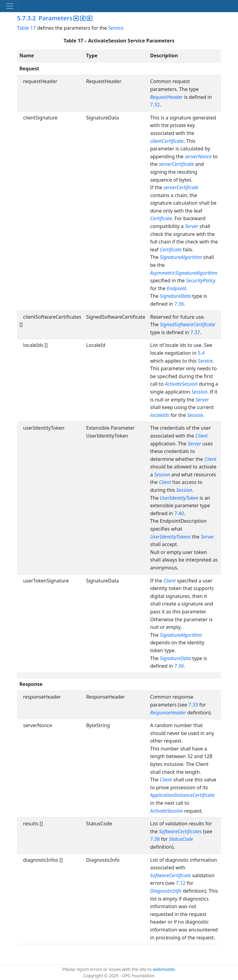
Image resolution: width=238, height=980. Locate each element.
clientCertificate (167, 141)
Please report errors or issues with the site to (107, 969)
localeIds (160, 415)
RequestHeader (167, 97)
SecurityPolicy (201, 280)
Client (201, 436)
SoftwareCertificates (180, 831)
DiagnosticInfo (167, 891)
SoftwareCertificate (171, 875)
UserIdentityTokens (171, 537)
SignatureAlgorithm (181, 257)
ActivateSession (181, 384)
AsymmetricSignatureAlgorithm (184, 273)
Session (199, 392)
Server (192, 226)
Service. (206, 361)
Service (116, 28)
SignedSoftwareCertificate (188, 324)
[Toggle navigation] (10, 6)
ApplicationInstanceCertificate (182, 795)
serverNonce (198, 156)
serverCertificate (176, 164)
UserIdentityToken (179, 498)
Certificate (161, 218)
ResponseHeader (168, 713)
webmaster (164, 969)
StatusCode (181, 839)
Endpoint (176, 288)
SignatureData (176, 296)
